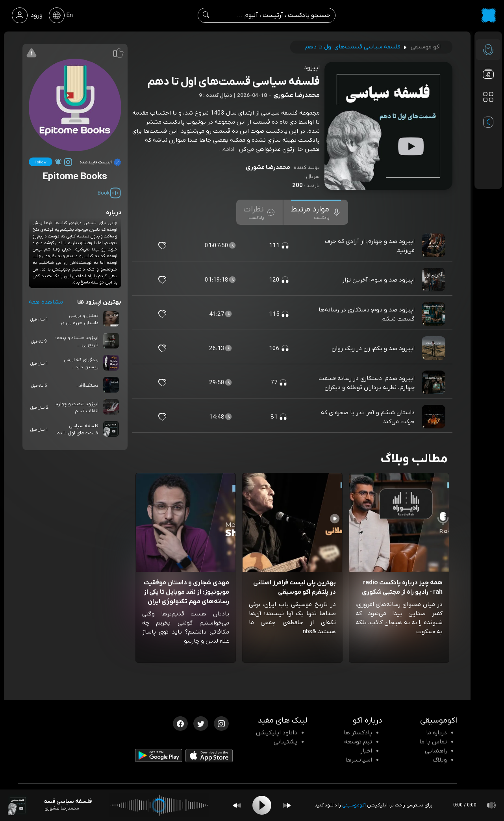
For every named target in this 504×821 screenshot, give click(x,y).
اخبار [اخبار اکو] (366, 751)
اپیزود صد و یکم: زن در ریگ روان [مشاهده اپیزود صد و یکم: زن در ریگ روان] (373, 348)
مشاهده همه (46, 302)
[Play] (262, 805)
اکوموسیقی (354, 805)
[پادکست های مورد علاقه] (488, 113)
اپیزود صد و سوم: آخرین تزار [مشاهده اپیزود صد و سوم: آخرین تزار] (378, 280)
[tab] (316, 212)
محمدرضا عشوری (268, 167)
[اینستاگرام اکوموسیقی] (221, 723)
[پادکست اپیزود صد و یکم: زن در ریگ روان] (434, 348)
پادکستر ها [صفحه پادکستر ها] (358, 733)
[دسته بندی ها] (488, 97)
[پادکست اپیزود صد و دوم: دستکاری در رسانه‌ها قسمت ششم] (434, 314)
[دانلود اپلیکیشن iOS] (209, 758)
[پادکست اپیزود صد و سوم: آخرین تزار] (434, 280)
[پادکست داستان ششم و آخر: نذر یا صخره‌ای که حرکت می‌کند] (434, 417)
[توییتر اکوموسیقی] (201, 723)
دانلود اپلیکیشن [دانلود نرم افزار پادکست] (277, 733)
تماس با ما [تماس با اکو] (433, 742)
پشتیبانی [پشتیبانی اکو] (285, 742)
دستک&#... (87, 385)
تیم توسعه (358, 742)
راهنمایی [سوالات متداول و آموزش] (436, 751)
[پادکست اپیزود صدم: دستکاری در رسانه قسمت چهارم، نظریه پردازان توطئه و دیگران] (434, 383)
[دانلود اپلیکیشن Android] (159, 757)
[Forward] (287, 805)
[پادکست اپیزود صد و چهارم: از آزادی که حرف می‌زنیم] (434, 246)
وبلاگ (440, 760)
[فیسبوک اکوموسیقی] (180, 723)
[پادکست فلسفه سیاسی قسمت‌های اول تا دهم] (18, 805)
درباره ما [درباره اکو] (436, 733)
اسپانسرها (359, 760)
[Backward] (237, 805)
